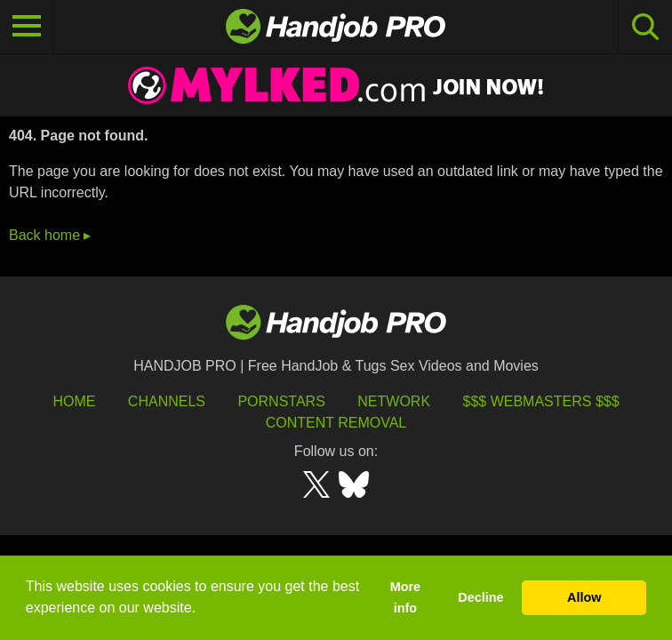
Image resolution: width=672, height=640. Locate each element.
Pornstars (281, 401)
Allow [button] (584, 597)
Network (394, 401)
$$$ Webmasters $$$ (541, 401)
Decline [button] (480, 597)
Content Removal (336, 423)
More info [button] (405, 597)
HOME (74, 401)
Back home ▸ (50, 235)
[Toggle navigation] (27, 27)
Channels (167, 401)
